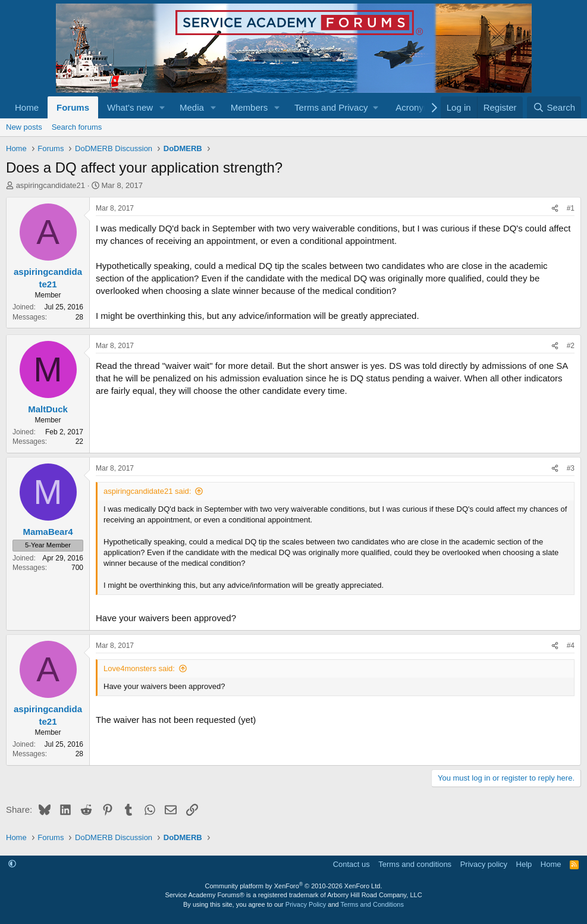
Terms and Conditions (372, 904)
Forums (73, 107)
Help (524, 864)
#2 (571, 346)
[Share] (555, 209)
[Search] (554, 107)
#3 (571, 468)
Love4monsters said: (139, 668)
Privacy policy (484, 864)
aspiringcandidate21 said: (147, 491)
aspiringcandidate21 (51, 185)
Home (27, 107)
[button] (162, 107)
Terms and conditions (415, 864)
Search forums (77, 127)
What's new (130, 107)
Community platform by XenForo (294, 886)
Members (249, 107)
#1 (571, 208)
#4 (571, 646)
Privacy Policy (306, 904)
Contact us (351, 864)
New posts (24, 127)
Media (192, 107)
